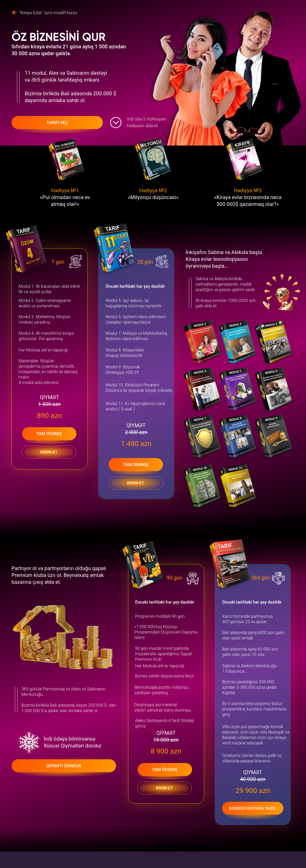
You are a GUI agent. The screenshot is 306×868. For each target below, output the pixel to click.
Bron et (136, 483)
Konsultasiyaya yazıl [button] (253, 808)
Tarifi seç (57, 123)
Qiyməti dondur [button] (64, 766)
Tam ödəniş (136, 465)
